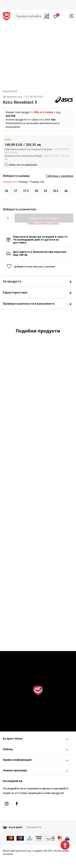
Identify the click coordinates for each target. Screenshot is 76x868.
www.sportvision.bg (20, 851)
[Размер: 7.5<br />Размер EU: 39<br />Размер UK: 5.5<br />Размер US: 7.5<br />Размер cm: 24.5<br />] (45, 191)
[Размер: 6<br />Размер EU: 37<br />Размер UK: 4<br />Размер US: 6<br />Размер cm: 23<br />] (16, 191)
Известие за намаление (23, 165)
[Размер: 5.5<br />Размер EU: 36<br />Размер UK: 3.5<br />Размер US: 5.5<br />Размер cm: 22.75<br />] (6, 191)
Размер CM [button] (37, 182)
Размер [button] (23, 182)
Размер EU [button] (9, 182)
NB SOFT (49, 851)
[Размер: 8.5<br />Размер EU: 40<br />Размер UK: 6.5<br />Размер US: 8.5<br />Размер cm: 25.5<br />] (66, 191)
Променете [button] (34, 827)
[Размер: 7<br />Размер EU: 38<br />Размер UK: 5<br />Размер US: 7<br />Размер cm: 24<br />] (36, 191)
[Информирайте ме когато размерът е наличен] (8, 199)
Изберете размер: (16, 176)
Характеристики (37, 292)
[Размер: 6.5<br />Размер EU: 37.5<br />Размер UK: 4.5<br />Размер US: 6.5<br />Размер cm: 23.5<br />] (26, 191)
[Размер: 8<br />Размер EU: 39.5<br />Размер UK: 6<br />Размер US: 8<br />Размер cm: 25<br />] (56, 191)
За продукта (37, 281)
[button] (32, 16)
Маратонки (10, 91)
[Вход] (55, 16)
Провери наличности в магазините (37, 304)
